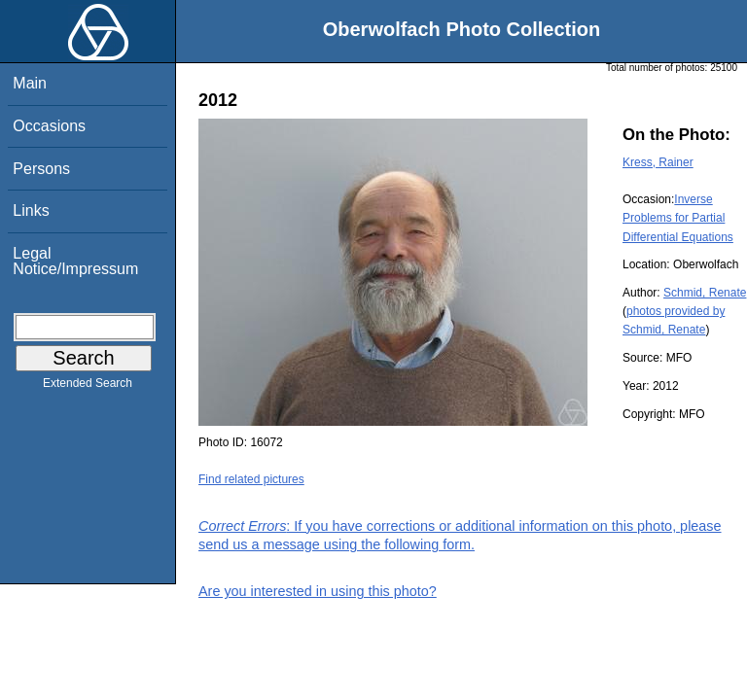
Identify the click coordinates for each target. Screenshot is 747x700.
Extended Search (88, 387)
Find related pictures (251, 479)
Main (30, 83)
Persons (41, 169)
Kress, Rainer (658, 162)
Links (31, 210)
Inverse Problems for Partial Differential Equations (678, 218)
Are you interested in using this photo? (318, 591)
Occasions (49, 126)
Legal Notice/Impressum (75, 261)
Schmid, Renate (705, 293)
